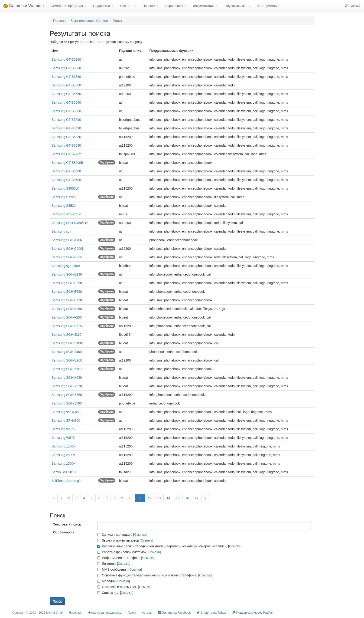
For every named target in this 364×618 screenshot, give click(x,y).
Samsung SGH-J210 (66, 335)
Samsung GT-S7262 (66, 154)
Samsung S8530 (64, 206)
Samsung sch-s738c (66, 214)
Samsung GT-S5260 (66, 59)
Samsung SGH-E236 (67, 274)
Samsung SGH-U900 (67, 360)
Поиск (132, 613)
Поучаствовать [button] (238, 6)
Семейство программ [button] (68, 6)
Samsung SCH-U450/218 (70, 223)
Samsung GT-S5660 (66, 94)
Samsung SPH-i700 (66, 421)
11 (140, 498)
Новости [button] (150, 6)
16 (187, 498)
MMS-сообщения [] (120, 569)
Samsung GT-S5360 (66, 68)
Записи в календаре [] (122, 535)
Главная (59, 21)
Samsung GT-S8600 (66, 171)
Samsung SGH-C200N (68, 249)
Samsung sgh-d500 (66, 266)
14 (168, 498)
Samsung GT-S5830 (66, 137)
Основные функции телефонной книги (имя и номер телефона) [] (154, 575)
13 (159, 498)
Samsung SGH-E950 (67, 309)
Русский (353, 6)
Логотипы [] (114, 564)
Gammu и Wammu (24, 6)
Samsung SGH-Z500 (67, 403)
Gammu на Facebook (175, 613)
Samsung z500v (63, 446)
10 (131, 498)
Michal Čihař (54, 613)
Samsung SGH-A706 (67, 240)
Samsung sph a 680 (66, 412)
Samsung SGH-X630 (67, 378)
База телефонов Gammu (89, 21)
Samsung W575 (63, 429)
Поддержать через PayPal (252, 613)
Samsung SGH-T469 (67, 352)
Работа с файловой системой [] (129, 552)
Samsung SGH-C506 (67, 257)
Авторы (147, 613)
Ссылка (140, 535)
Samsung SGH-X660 (67, 395)
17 (197, 498)
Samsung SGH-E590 (67, 292)
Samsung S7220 (64, 197)
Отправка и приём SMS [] (124, 587)
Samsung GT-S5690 (66, 120)
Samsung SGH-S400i (67, 343)
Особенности (64, 532)
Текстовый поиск (67, 524)
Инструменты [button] (269, 6)
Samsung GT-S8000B (67, 163)
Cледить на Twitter (212, 613)
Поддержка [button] (103, 6)
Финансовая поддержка (105, 613)
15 (178, 498)
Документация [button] (205, 6)
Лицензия (76, 613)
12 (149, 498)
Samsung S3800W (65, 188)
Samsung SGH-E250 (67, 283)
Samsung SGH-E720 (67, 300)
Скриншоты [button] (176, 6)
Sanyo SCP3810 (64, 472)
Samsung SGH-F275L (68, 326)
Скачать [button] (128, 6)
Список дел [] (115, 593)
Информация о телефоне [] (126, 558)
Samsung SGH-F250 (67, 317)
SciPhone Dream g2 (66, 481)
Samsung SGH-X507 (67, 369)
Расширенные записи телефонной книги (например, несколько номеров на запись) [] (169, 546)
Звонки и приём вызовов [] (125, 540)
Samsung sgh (62, 231)
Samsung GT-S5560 (66, 85)
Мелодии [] (114, 581)
